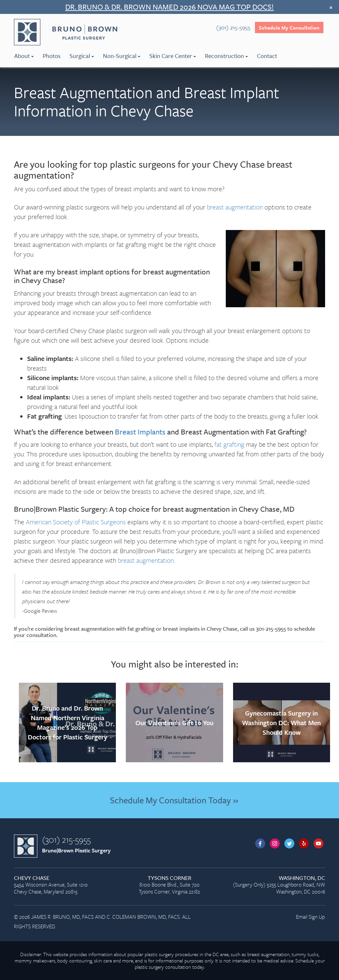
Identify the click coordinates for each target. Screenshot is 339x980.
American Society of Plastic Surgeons (76, 522)
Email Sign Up (311, 917)
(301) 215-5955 (66, 839)
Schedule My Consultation (289, 28)
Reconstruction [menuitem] (226, 56)
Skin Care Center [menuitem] (173, 56)
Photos (52, 56)
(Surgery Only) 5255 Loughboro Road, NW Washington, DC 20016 (277, 885)
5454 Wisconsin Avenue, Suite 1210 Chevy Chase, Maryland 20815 (62, 885)
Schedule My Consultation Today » (174, 800)
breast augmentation (235, 207)
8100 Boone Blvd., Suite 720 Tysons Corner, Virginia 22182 (169, 885)
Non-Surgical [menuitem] (122, 56)
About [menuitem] (24, 56)
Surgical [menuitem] (82, 56)
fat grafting (229, 444)
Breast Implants (140, 432)
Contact (267, 56)
